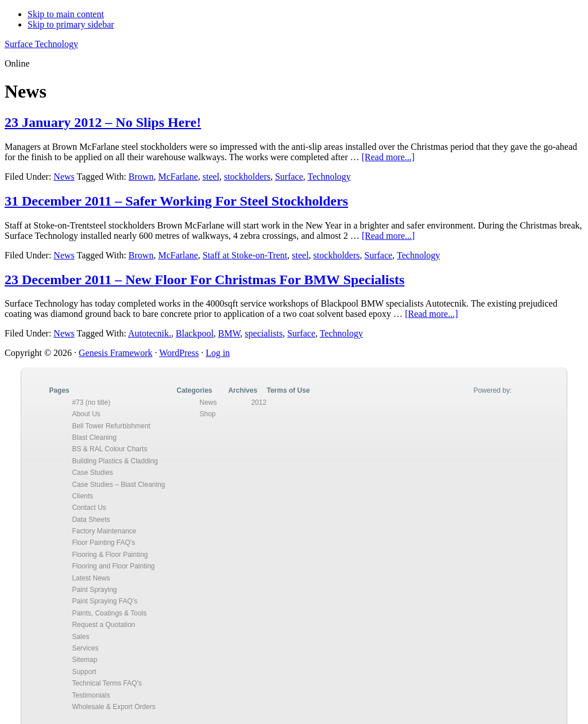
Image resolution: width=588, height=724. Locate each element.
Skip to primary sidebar (71, 24)
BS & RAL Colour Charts (109, 449)
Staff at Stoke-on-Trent (245, 255)
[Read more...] (388, 157)
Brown (141, 177)
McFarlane (178, 177)
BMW (229, 333)
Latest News (91, 578)
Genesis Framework (115, 353)
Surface (289, 177)
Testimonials (91, 695)
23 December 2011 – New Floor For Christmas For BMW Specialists (204, 280)
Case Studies (92, 473)
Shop (207, 414)
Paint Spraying (94, 590)
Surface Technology (41, 44)
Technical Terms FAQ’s (107, 683)
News (64, 177)
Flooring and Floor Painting (113, 566)
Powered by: (492, 390)
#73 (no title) (91, 402)
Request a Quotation (103, 625)
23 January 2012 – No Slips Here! (103, 122)
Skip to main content (66, 14)
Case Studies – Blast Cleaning (118, 485)
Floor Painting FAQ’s (103, 543)
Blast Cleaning (94, 438)
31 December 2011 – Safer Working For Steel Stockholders (176, 201)
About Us (86, 414)
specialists (264, 333)
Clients (82, 496)
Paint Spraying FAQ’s (105, 601)
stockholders (247, 177)
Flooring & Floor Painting (110, 555)
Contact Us (89, 508)
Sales (80, 637)
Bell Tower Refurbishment (111, 426)
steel (211, 177)
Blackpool (195, 333)
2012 (259, 402)
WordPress (179, 353)
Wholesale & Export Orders (113, 707)
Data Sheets (91, 520)
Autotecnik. (150, 333)
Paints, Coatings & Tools (109, 613)
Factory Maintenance (104, 531)
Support (84, 672)
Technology (329, 177)
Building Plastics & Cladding (115, 461)
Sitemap (84, 660)
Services (85, 648)
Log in (218, 353)
